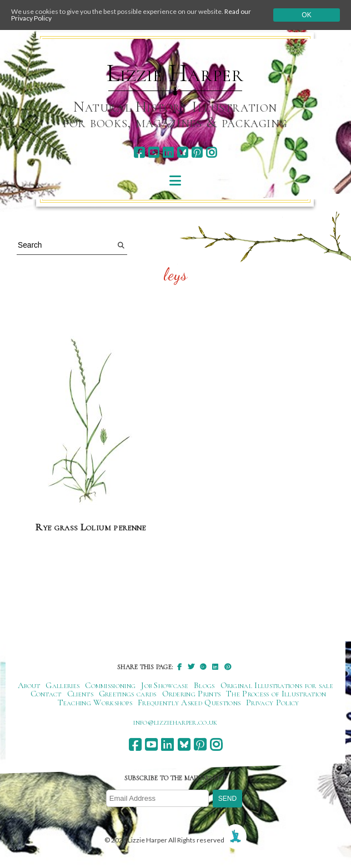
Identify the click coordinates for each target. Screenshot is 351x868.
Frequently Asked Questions (189, 703)
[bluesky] (182, 152)
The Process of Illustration (276, 694)
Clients (80, 694)
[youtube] (154, 152)
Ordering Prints (192, 694)
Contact (46, 694)
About (29, 685)
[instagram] (211, 152)
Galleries (62, 685)
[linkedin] (168, 152)
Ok (306, 15)
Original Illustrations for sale (277, 685)
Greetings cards (128, 694)
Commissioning (110, 685)
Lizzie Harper (175, 73)
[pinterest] (197, 152)
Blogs (204, 685)
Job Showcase (165, 685)
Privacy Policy (272, 703)
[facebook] (139, 152)
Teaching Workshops (95, 703)
